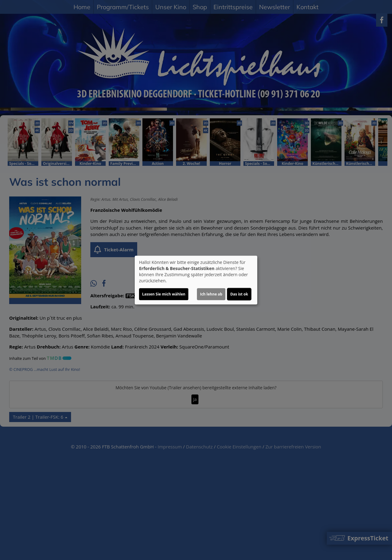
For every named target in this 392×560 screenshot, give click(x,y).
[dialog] (196, 280)
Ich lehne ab (211, 294)
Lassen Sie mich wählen (164, 294)
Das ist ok (239, 294)
